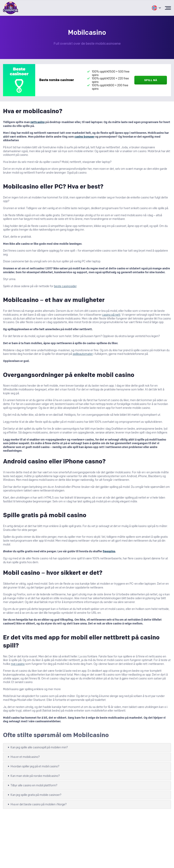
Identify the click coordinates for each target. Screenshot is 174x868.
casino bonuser (84, 137)
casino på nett (111, 315)
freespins (109, 551)
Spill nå (151, 80)
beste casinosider (65, 286)
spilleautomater (83, 354)
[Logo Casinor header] (11, 8)
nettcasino (38, 122)
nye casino (18, 664)
